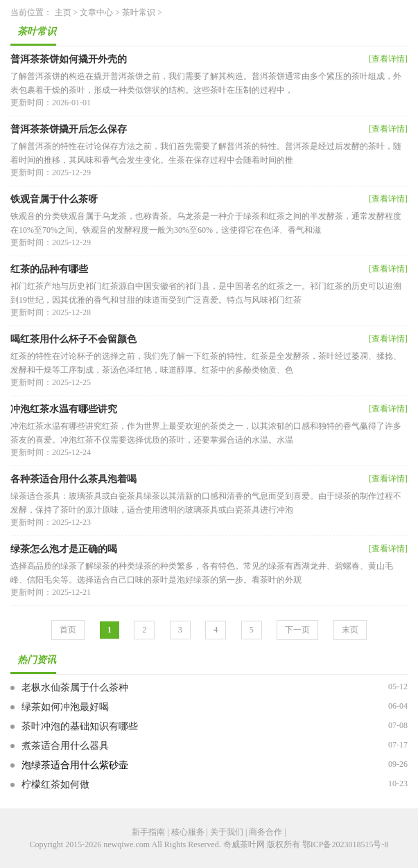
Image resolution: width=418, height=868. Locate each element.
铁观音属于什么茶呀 (54, 199)
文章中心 (96, 12)
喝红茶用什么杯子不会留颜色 (73, 339)
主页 (63, 12)
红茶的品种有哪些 (49, 269)
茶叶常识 (139, 12)
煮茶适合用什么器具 (65, 746)
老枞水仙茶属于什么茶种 (75, 688)
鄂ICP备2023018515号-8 (346, 844)
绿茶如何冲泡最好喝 (65, 707)
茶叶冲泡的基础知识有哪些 (80, 726)
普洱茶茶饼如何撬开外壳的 (69, 59)
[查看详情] (388, 59)
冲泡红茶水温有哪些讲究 (64, 409)
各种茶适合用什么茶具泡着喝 (73, 479)
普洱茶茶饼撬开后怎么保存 (69, 129)
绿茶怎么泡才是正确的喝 (64, 549)
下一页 (297, 630)
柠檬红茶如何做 (55, 785)
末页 (350, 630)
